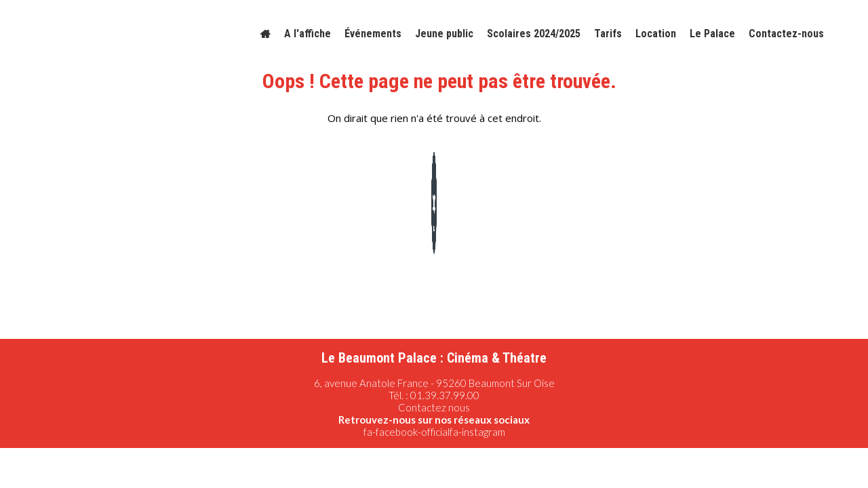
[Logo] (100, 34)
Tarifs (608, 34)
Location (656, 34)
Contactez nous (434, 407)
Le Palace (712, 34)
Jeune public (444, 34)
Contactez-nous (786, 34)
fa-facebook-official (407, 432)
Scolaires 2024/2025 (534, 34)
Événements (373, 34)
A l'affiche (308, 34)
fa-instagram (477, 432)
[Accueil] (265, 34)
